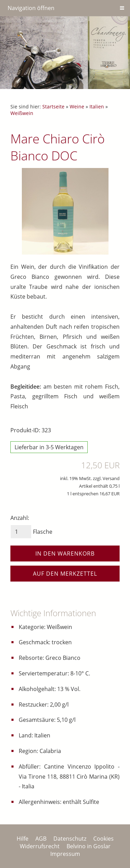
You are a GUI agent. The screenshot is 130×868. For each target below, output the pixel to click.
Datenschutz (70, 839)
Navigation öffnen (31, 8)
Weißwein (22, 113)
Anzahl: (20, 518)
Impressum (65, 854)
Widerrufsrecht (40, 846)
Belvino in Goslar (89, 846)
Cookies (103, 839)
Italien (97, 107)
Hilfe (23, 839)
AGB (41, 839)
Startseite (53, 107)
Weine (77, 107)
